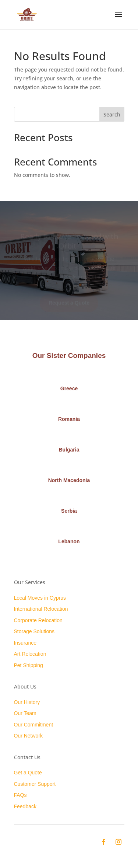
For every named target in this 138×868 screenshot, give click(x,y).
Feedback (25, 806)
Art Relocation (30, 654)
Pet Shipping (29, 665)
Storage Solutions (34, 631)
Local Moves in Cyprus (40, 598)
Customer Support (35, 784)
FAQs (20, 795)
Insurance (25, 643)
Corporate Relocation (38, 620)
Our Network (29, 736)
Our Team (25, 713)
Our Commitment (34, 725)
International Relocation (41, 609)
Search (112, 114)
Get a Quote (28, 773)
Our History (27, 702)
